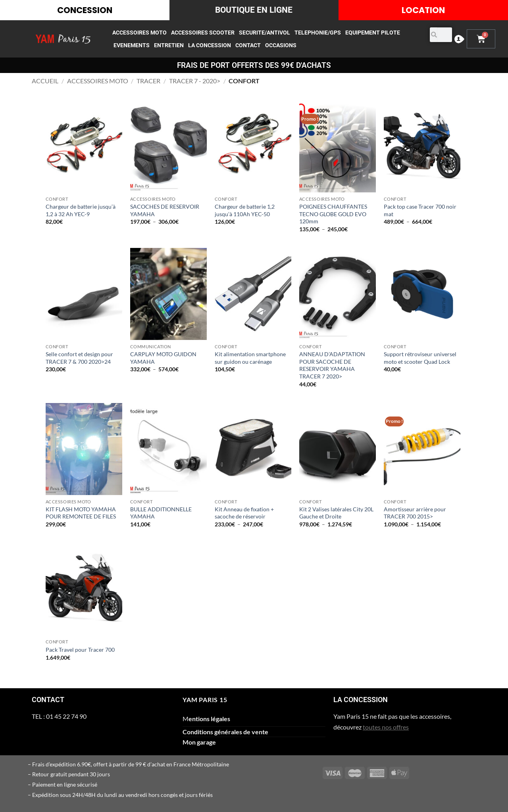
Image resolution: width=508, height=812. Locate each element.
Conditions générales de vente (225, 732)
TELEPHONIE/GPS (318, 33)
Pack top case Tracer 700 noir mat (420, 210)
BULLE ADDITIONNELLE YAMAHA (161, 513)
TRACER (148, 81)
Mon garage (199, 742)
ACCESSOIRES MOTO (140, 33)
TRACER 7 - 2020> (195, 81)
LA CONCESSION (210, 45)
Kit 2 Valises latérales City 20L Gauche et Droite (336, 513)
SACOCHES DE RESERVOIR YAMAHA (165, 210)
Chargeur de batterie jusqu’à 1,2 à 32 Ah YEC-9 (81, 210)
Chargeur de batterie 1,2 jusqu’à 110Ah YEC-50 (245, 210)
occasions (281, 45)
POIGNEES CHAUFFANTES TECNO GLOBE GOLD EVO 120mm (333, 214)
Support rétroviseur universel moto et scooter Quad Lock (420, 358)
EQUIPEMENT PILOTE (373, 33)
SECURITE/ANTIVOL (265, 33)
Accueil (45, 81)
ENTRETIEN (169, 45)
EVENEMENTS (132, 45)
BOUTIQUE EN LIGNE (254, 10)
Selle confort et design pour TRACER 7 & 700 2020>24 (79, 358)
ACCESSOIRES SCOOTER (203, 33)
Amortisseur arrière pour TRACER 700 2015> (415, 513)
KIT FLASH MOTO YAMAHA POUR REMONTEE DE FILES (81, 513)
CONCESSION (85, 10)
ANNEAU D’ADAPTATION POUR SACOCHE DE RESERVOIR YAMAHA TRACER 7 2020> (332, 365)
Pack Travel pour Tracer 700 (80, 650)
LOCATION (423, 10)
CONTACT (248, 45)
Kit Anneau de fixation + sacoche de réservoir (244, 513)
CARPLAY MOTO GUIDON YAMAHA (163, 358)
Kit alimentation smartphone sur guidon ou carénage (250, 358)
